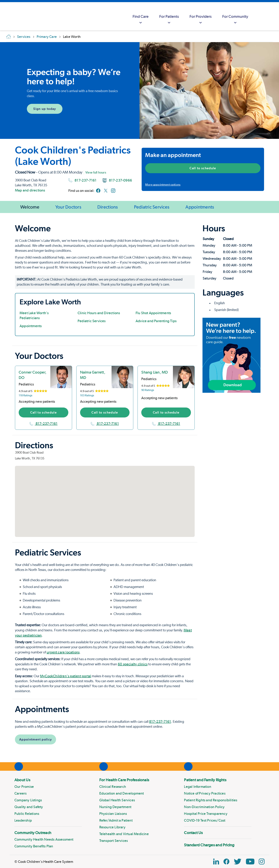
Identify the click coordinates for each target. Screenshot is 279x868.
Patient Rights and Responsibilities (211, 800)
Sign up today (45, 109)
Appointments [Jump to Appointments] (200, 207)
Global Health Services (117, 800)
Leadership (23, 820)
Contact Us (193, 833)
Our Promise (24, 787)
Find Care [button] (141, 20)
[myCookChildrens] (260, 16)
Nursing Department (115, 807)
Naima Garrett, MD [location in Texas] (93, 375)
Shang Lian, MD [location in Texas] (155, 372)
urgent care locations (63, 652)
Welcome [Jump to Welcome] (30, 207)
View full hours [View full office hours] (96, 172)
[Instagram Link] (262, 862)
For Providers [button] (201, 20)
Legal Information (198, 787)
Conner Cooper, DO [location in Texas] (33, 375)
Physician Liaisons (113, 814)
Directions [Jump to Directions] (108, 207)
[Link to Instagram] (113, 191)
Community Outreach (33, 833)
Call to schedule (203, 168)
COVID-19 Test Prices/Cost (205, 820)
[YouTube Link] (250, 862)
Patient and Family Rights (205, 780)
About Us (22, 780)
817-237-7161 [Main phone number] (82, 180)
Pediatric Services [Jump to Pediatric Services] (152, 207)
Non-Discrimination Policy (204, 807)
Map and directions (30, 190)
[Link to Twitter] (106, 191)
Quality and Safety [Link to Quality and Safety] (29, 807)
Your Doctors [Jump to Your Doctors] (68, 207)
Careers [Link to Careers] (20, 793)
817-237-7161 (44, 424)
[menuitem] (141, 16)
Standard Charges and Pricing (209, 845)
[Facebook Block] (226, 862)
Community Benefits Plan (34, 846)
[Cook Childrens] (4, 16)
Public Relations (27, 814)
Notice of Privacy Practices (205, 793)
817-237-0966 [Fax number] (117, 180)
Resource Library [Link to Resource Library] (112, 827)
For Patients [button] (169, 20)
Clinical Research (113, 787)
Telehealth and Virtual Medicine (124, 834)
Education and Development (122, 793)
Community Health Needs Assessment (44, 839)
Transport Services (114, 841)
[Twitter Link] (238, 862)
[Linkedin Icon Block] (216, 862)
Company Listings (28, 800)
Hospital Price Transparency (206, 814)
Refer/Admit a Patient (116, 820)
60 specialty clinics (133, 664)
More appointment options (163, 185)
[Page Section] (105, 228)
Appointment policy (35, 739)
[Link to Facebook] (98, 191)
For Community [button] (235, 20)
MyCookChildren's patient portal (66, 676)
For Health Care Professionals (124, 780)
